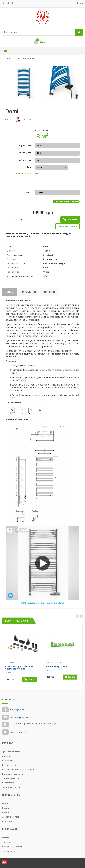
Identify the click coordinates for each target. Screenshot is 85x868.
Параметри (29, 294)
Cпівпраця (7, 821)
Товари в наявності (11, 787)
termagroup (45, 605)
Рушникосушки (20, 58)
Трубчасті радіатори (12, 752)
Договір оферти (10, 851)
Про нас (6, 808)
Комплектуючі (9, 783)
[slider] (10, 677)
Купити (70, 219)
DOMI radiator (28, 605)
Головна (7, 58)
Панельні (7, 756)
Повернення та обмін (12, 847)
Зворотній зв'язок (11, 817)
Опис (10, 294)
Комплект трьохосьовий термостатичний (19, 669)
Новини (6, 812)
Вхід (81, 3)
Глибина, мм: (24, 160)
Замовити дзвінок (68, 226)
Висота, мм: (25, 153)
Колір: (28, 192)
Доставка (7, 842)
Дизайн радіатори (11, 778)
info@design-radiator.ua (21, 718)
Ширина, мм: (25, 145)
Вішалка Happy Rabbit (58, 668)
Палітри (50, 294)
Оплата (6, 838)
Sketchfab (59, 605)
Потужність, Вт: (23, 174)
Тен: (29, 167)
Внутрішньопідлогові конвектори (18, 769)
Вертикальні (8, 761)
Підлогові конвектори (12, 774)
